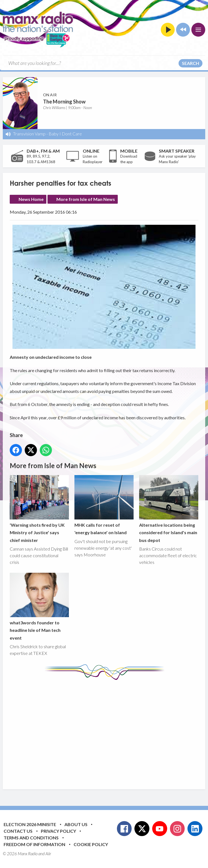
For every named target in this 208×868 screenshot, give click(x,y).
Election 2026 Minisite (30, 824)
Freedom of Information (34, 844)
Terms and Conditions (31, 838)
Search (191, 63)
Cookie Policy (91, 844)
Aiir (48, 854)
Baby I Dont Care (65, 134)
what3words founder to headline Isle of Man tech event (39, 606)
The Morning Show (64, 102)
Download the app (129, 159)
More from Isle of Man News (86, 199)
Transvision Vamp (29, 134)
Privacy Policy (58, 831)
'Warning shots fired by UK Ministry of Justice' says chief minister (39, 509)
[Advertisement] (109, 730)
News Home (31, 199)
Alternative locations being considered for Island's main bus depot (169, 509)
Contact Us (18, 831)
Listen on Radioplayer (93, 159)
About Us (76, 824)
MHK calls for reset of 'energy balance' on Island (104, 505)
